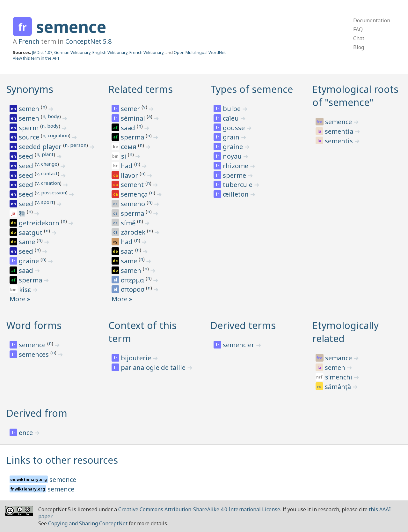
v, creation (48, 183)
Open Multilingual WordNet (200, 52)
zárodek (134, 232)
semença (135, 194)
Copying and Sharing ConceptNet (88, 523)
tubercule (238, 185)
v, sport (45, 202)
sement (133, 185)
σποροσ (133, 289)
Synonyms (30, 89)
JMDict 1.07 (42, 52)
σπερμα (133, 280)
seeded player (41, 147)
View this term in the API (36, 58)
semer (131, 109)
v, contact (47, 173)
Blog (359, 47)
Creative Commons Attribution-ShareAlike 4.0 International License (199, 509)
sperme (235, 175)
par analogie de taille (154, 367)
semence (71, 27)
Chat (359, 38)
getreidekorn (40, 223)
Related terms (141, 89)
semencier (239, 345)
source (30, 137)
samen (132, 270)
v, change (47, 164)
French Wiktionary (146, 52)
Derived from (37, 413)
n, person (76, 145)
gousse (235, 128)
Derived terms (243, 325)
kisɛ (26, 290)
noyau (233, 156)
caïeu (232, 118)
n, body (51, 116)
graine (30, 261)
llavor (130, 175)
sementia (340, 131)
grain (232, 137)
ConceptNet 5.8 (88, 41)
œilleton (237, 194)
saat (128, 251)
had (127, 166)
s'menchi (339, 377)
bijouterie (137, 358)
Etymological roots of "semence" (355, 96)
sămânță (339, 387)
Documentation (372, 20)
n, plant (45, 154)
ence (27, 433)
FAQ (358, 29)
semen (30, 109)
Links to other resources (62, 460)
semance (339, 358)
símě (129, 223)
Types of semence (252, 89)
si (124, 156)
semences (35, 354)
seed (27, 156)
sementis (340, 141)
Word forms (34, 325)
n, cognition (56, 135)
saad (27, 270)
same (28, 242)
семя (129, 147)
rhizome (236, 166)
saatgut (31, 232)
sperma (31, 280)
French (29, 41)
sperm (29, 128)
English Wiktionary (110, 52)
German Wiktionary (72, 52)
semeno (134, 204)
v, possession (51, 192)
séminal (134, 118)
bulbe (233, 109)
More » (20, 299)
